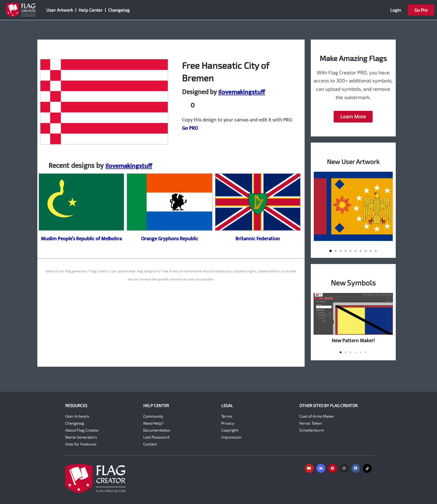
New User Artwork (353, 161)
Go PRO (190, 128)
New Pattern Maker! (353, 341)
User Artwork (60, 10)
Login (396, 10)
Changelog (119, 10)
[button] (331, 251)
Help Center (91, 10)
